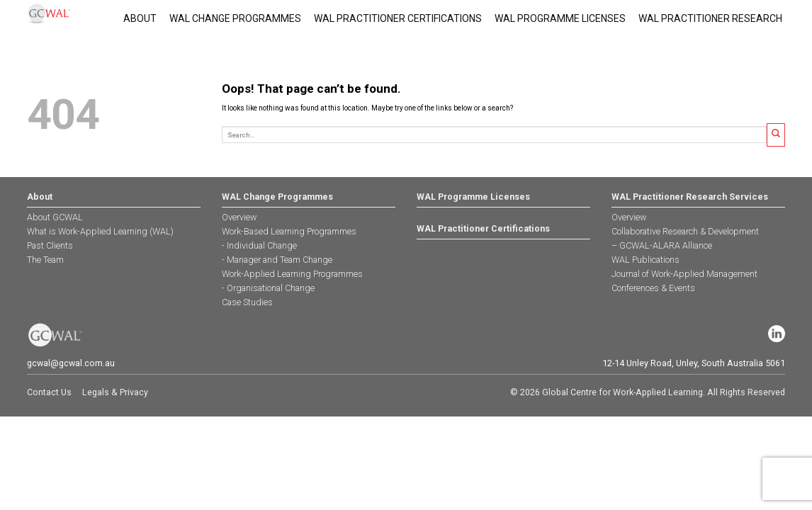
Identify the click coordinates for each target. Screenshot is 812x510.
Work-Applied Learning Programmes (292, 274)
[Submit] (776, 135)
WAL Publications (645, 260)
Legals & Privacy (115, 392)
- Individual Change (259, 245)
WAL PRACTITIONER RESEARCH (710, 18)
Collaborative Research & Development (685, 231)
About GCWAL (55, 217)
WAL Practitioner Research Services (690, 197)
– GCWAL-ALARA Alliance (662, 245)
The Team (45, 260)
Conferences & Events (653, 288)
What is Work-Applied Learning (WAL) (100, 231)
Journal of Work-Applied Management (684, 274)
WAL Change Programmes (235, 18)
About (140, 18)
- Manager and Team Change (277, 260)
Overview (239, 217)
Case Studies (247, 302)
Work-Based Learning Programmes (289, 231)
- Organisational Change (268, 288)
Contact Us (49, 392)
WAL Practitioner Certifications (398, 18)
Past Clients (50, 245)
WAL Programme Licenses (560, 18)
